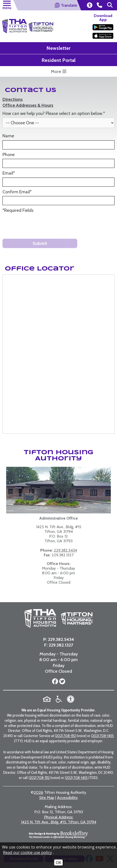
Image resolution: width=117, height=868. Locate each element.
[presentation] (40, 225)
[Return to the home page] (15, 26)
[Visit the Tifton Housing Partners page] (75, 618)
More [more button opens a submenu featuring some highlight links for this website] (59, 72)
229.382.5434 (65, 550)
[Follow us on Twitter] (62, 682)
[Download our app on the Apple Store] (103, 36)
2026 (39, 792)
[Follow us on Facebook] (55, 682)
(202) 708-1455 (102, 736)
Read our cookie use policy (27, 852)
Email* (9, 173)
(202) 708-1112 (65, 736)
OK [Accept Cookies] (58, 863)
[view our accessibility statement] (89, 5)
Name (8, 136)
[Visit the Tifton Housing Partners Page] (41, 24)
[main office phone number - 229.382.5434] (99, 5)
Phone (9, 155)
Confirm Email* (17, 192)
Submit (40, 243)
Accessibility (67, 798)
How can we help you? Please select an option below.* (54, 113)
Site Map (47, 798)
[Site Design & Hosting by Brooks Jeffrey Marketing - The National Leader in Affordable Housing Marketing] (58, 835)
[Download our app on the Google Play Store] (103, 27)
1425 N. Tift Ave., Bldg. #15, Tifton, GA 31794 (59, 820)
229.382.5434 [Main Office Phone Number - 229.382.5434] (61, 639)
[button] (7, 4)
